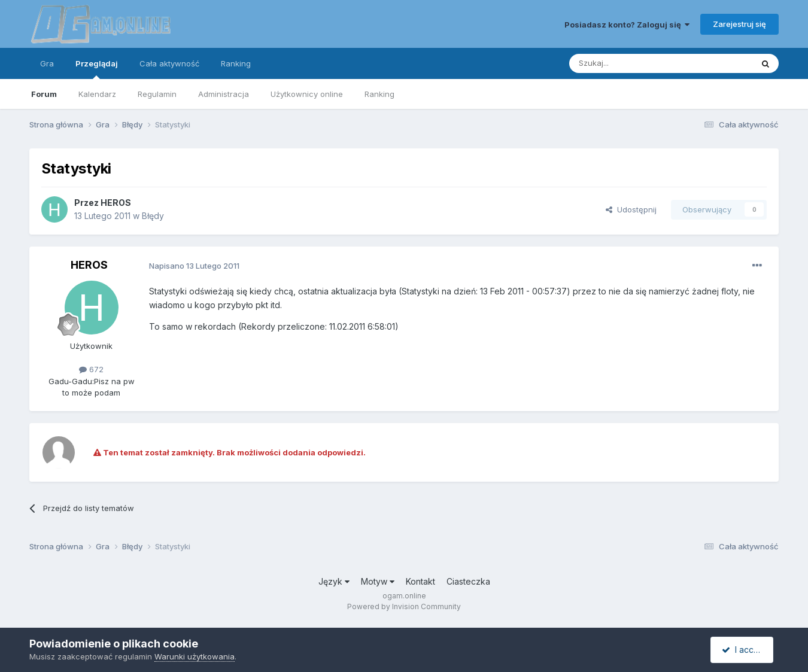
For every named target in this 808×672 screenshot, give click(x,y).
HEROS (116, 203)
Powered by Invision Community (404, 606)
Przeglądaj (97, 69)
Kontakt (420, 581)
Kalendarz (97, 94)
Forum (44, 94)
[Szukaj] (631, 63)
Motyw (378, 581)
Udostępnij (631, 209)
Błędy (153, 216)
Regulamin (157, 94)
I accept (744, 650)
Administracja (224, 94)
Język (334, 581)
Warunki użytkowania (195, 656)
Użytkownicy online (307, 94)
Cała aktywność (169, 63)
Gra (47, 63)
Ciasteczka (468, 581)
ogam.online (404, 596)
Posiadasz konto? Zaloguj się (627, 25)
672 (91, 369)
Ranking (379, 94)
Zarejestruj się (739, 24)
